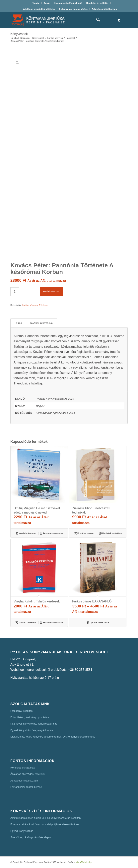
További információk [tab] (42, 323)
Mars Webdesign (84, 862)
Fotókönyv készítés (21, 711)
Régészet (44, 305)
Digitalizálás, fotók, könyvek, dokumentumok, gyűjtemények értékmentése (53, 737)
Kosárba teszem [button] (26, 534)
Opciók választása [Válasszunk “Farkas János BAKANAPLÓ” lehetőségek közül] (98, 623)
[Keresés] (96, 20)
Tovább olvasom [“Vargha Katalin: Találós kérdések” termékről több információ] (26, 623)
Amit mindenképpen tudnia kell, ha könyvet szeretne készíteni (46, 818)
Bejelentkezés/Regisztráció (68, 3)
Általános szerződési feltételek (39, 9)
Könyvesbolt (19, 34)
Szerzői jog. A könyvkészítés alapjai (31, 837)
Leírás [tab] (18, 323)
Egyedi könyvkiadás (22, 831)
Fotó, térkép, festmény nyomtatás (30, 717)
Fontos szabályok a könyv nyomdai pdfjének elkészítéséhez (45, 824)
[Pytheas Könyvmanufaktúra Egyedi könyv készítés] (57, 20)
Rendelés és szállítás (97, 3)
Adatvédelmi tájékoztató (104, 9)
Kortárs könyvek (30, 305)
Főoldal (35, 3)
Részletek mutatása (52, 534)
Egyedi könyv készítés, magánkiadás (32, 730)
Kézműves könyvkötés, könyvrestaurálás (34, 724)
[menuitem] (35, 3)
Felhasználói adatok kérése (73, 9)
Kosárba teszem (52, 292)
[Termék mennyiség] (15, 292)
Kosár (47, 3)
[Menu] (106, 20)
